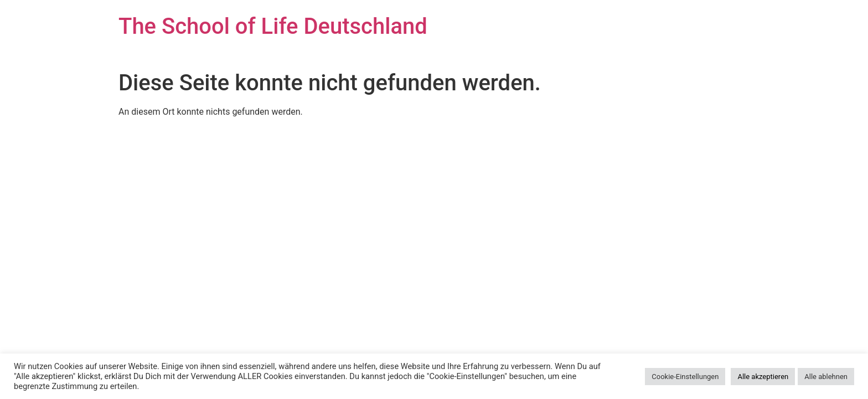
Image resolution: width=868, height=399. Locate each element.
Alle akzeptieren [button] (763, 377)
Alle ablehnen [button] (826, 377)
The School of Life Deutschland (273, 26)
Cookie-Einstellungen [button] (685, 377)
